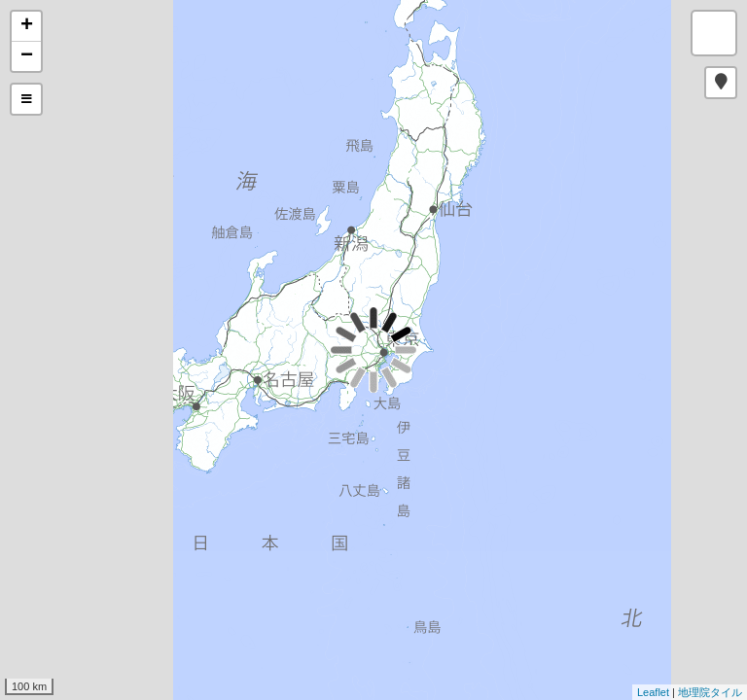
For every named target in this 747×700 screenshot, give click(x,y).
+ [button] (27, 26)
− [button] (27, 56)
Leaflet (653, 692)
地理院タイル (710, 692)
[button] (721, 83)
